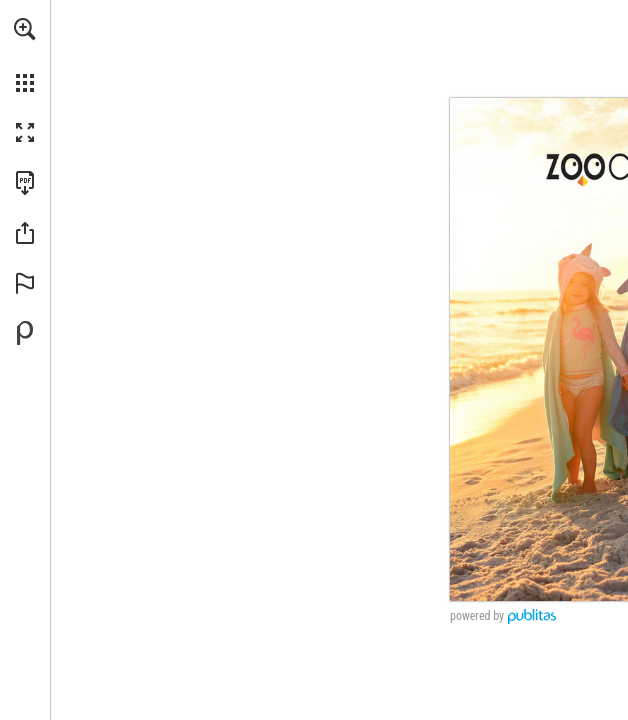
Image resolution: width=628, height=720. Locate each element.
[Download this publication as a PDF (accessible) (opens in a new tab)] (25, 183)
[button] (25, 29)
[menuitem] (25, 55)
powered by (477, 616)
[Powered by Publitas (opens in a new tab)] (25, 333)
